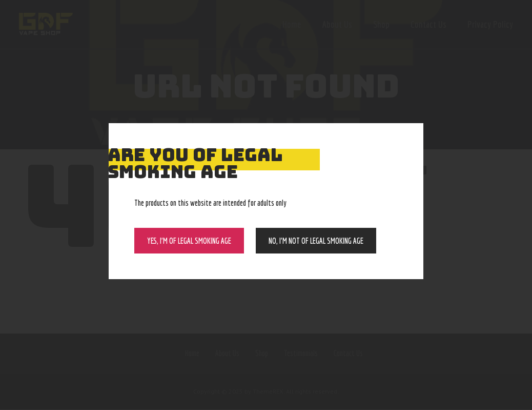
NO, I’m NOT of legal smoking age (316, 241)
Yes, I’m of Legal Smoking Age (189, 241)
